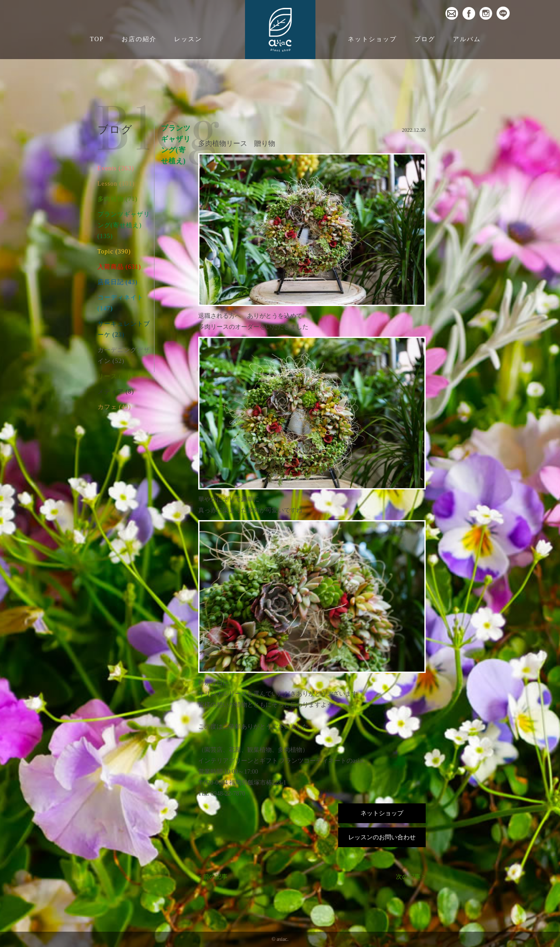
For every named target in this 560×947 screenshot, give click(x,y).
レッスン (188, 39)
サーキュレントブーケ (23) (124, 329)
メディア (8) (116, 392)
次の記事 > (411, 877)
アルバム (467, 39)
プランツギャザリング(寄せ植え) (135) (124, 225)
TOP (97, 39)
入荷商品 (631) (119, 267)
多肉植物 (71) (118, 199)
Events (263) (116, 168)
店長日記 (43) (118, 282)
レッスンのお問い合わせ (382, 837)
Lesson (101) (116, 184)
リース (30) (114, 376)
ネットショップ (372, 39)
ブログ (425, 39)
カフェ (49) (114, 407)
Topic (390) (114, 252)
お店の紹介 (139, 39)
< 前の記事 (213, 877)
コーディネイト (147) (121, 303)
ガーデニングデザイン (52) (124, 356)
